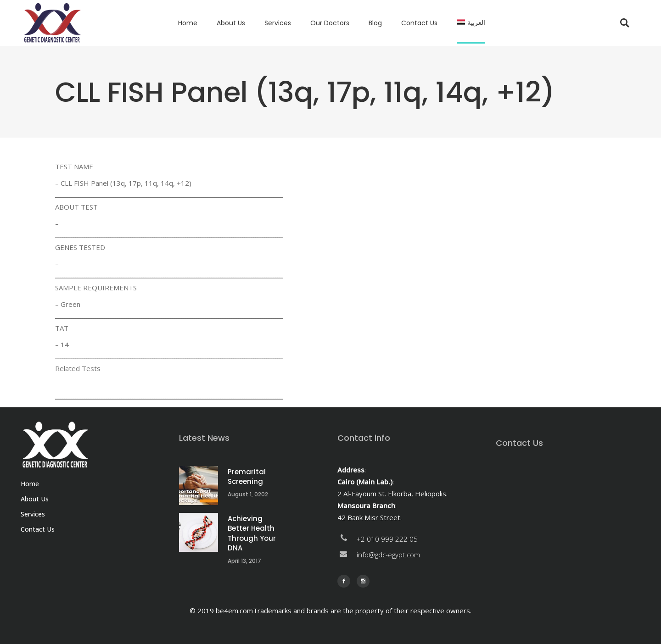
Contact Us (38, 529)
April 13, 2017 (244, 561)
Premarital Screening (247, 477)
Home (30, 484)
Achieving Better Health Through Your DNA (252, 533)
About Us (35, 499)
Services (33, 514)
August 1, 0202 (248, 494)
